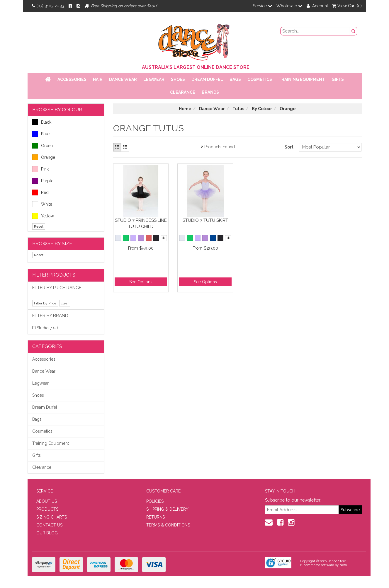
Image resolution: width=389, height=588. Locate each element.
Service (263, 6)
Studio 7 (47, 328)
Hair (98, 79)
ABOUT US (47, 501)
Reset (39, 226)
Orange (44, 157)
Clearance (183, 92)
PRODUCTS (47, 509)
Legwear (154, 79)
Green (43, 146)
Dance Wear (123, 79)
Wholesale (289, 6)
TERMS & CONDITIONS (168, 525)
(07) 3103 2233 (48, 6)
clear (65, 303)
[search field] (315, 31)
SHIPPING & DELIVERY (167, 509)
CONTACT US (49, 525)
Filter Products (54, 275)
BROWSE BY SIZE (52, 244)
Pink (40, 169)
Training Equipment (302, 79)
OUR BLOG (47, 533)
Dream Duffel (207, 79)
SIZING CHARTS (52, 517)
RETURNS (156, 517)
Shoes (178, 79)
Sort (289, 147)
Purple (43, 181)
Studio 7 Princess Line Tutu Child (141, 223)
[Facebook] (70, 6)
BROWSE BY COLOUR (57, 110)
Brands (210, 92)
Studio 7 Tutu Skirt (205, 220)
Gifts (338, 79)
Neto (343, 565)
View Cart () (347, 6)
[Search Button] (354, 31)
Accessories (72, 79)
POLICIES (155, 501)
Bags (235, 79)
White (42, 204)
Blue (41, 134)
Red (40, 192)
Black (42, 122)
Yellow (43, 216)
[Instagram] (78, 6)
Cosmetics (260, 79)
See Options (141, 282)
